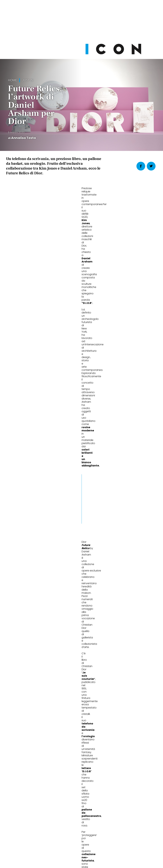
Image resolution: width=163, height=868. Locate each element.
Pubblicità (114, 843)
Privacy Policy (52, 843)
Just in (28, 80)
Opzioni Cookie (94, 843)
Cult (116, 625)
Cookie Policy (73, 843)
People (66, 625)
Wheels (15, 625)
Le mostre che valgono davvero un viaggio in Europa (129, 640)
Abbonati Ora (121, 772)
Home (12, 80)
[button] (97, 298)
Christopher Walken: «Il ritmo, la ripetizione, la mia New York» (79, 640)
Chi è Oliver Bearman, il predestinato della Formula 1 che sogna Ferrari (30, 640)
